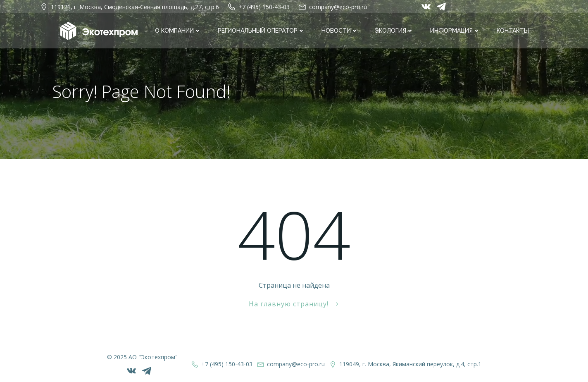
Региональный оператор (261, 31)
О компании (178, 31)
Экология (394, 31)
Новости (340, 31)
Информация (455, 31)
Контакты (513, 31)
